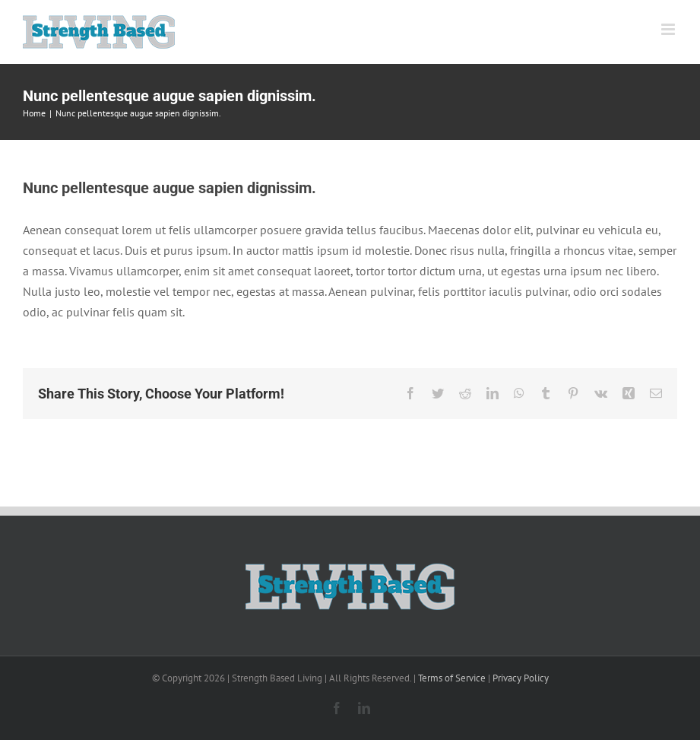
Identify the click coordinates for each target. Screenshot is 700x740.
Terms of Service (452, 678)
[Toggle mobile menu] (669, 29)
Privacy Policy (521, 678)
